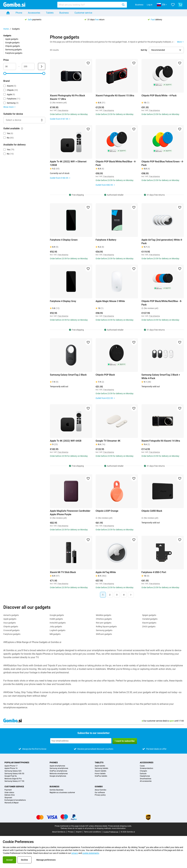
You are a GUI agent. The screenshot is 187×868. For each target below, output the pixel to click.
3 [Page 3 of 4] (117, 595)
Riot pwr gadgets (104, 623)
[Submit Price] (42, 66)
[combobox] (92, 5)
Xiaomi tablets (100, 771)
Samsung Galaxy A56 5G (14, 774)
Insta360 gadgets (58, 623)
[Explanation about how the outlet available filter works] (22, 129)
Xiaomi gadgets (149, 623)
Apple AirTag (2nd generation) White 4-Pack (162, 242)
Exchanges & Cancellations (15, 800)
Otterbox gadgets (104, 619)
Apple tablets (100, 766)
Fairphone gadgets (14, 53)
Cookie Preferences (111, 832)
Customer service (83, 13)
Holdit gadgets (56, 619)
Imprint (79, 832)
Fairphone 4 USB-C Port (154, 572)
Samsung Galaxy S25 (13, 771)
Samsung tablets (101, 768)
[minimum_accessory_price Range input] (10, 66)
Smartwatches (146, 779)
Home (6, 29)
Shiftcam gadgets (104, 634)
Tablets (50, 13)
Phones (54, 762)
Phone (19, 13)
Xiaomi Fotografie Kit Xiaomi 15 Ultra (115, 96)
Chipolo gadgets (13, 46)
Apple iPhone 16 (11, 768)
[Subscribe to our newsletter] (81, 741)
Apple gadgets (12, 39)
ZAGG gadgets (149, 627)
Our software (100, 793)
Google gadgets (12, 43)
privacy (75, 853)
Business (139, 5)
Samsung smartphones (59, 768)
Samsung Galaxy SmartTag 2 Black (68, 375)
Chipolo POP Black (105, 375)
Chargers (143, 771)
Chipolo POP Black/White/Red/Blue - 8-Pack (162, 303)
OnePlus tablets (101, 776)
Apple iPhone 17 (11, 766)
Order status (9, 793)
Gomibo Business (56, 790)
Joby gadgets (56, 627)
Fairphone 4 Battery (106, 240)
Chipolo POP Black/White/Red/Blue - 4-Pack (116, 163)
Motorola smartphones (59, 774)
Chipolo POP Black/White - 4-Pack (159, 96)
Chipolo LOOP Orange (107, 511)
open (172, 721)
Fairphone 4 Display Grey (63, 301)
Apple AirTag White (106, 572)
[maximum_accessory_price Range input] (28, 66)
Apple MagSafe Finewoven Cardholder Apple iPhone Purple (70, 513)
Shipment (8, 798)
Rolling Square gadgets (106, 627)
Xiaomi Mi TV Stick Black (63, 572)
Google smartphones (58, 776)
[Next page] (131, 595)
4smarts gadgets (11, 615)
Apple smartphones (57, 766)
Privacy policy (100, 795)
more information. (119, 828)
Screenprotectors (146, 768)
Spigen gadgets (149, 615)
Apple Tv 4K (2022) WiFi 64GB (66, 441)
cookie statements (91, 853)
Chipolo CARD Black (152, 511)
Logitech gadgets (57, 630)
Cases (142, 766)
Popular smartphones (17, 762)
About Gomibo (100, 790)
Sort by (144, 50)
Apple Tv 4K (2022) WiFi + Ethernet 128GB (68, 163)
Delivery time (10, 795)
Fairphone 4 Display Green (64, 240)
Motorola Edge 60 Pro (13, 779)
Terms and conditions (92, 832)
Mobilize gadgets (104, 615)
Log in (150, 5)
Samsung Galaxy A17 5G (14, 781)
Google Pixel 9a (11, 776)
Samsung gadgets (13, 50)
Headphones (145, 776)
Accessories (34, 13)
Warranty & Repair (12, 803)
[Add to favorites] (88, 63)
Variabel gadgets (150, 619)
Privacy (71, 832)
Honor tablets (100, 774)
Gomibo (99, 787)
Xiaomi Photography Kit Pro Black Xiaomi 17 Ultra (67, 97)
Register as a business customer (62, 793)
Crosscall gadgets (11, 630)
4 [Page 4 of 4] (124, 595)
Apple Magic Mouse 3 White (110, 301)
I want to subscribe (125, 741)
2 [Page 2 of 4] (110, 595)
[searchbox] (89, 5)
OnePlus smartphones (58, 771)
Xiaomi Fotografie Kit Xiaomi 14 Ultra (161, 441)
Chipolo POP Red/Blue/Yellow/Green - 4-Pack (162, 163)
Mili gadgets (55, 634)
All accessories (146, 781)
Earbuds (143, 774)
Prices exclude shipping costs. (120, 826)
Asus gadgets (10, 623)
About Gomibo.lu (59, 832)
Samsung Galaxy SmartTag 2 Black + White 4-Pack (161, 377)
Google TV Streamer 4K (108, 441)
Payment (8, 790)
